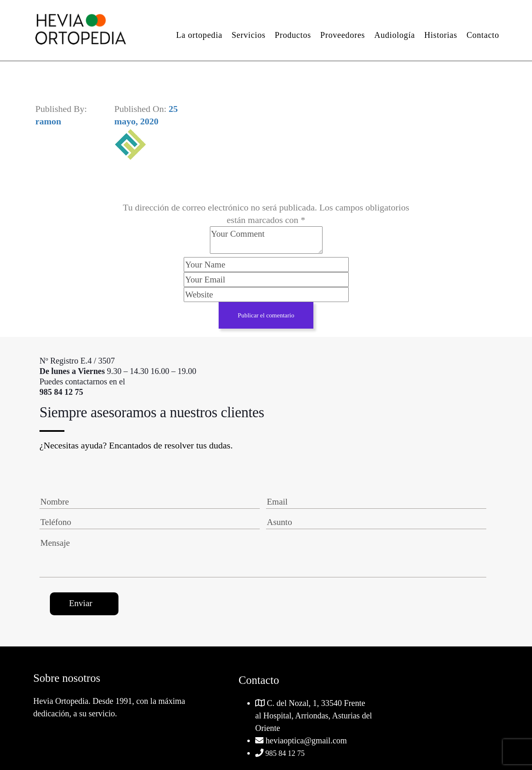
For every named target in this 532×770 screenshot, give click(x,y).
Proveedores (343, 35)
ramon (48, 121)
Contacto (483, 35)
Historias (441, 35)
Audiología (394, 35)
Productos (293, 35)
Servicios (249, 35)
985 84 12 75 (284, 753)
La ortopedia (199, 35)
